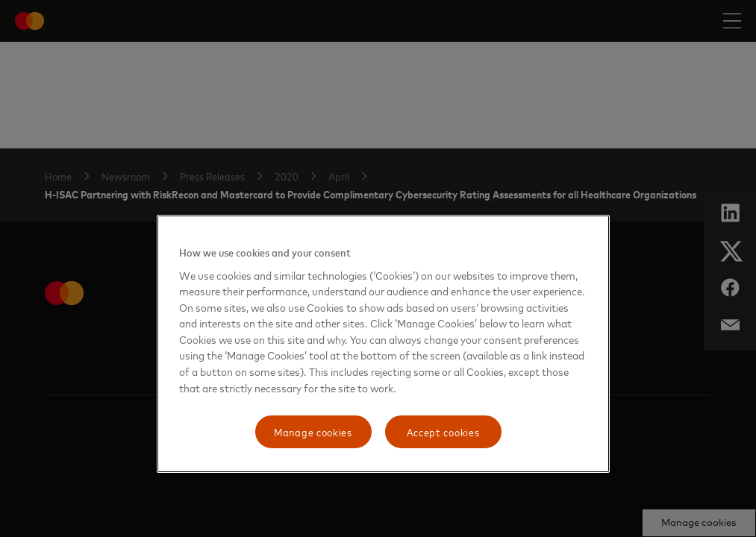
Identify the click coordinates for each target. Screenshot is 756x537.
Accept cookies (443, 431)
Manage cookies (313, 431)
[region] (384, 344)
